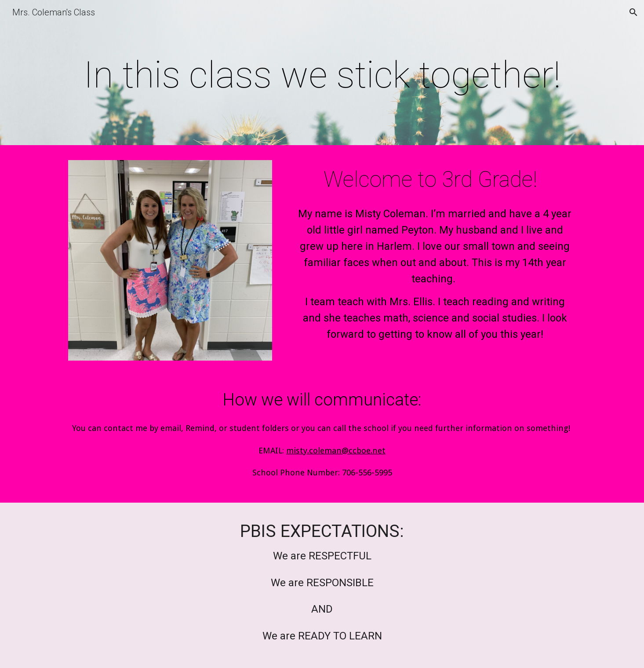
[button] (633, 12)
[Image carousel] (170, 260)
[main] (322, 75)
